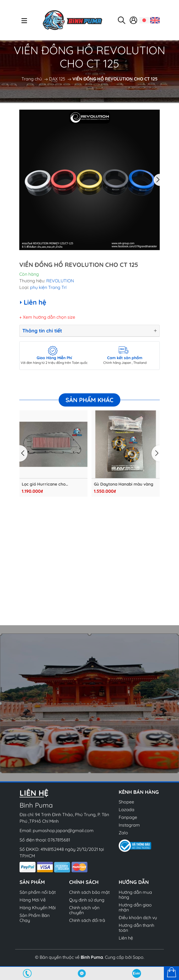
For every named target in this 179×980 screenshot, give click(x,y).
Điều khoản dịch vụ (138, 917)
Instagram (129, 825)
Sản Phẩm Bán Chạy (35, 918)
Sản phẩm (32, 882)
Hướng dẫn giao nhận (135, 907)
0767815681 (59, 840)
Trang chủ (32, 79)
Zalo (123, 833)
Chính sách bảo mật (89, 892)
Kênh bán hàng (139, 792)
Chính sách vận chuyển (84, 910)
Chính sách (84, 882)
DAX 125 (57, 79)
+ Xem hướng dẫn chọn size (47, 317)
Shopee (126, 802)
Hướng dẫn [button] (134, 882)
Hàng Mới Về (33, 900)
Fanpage (128, 817)
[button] (157, 180)
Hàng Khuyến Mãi (38, 908)
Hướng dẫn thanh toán (136, 928)
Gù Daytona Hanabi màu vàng (124, 484)
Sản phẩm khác (89, 400)
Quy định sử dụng (87, 900)
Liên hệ (126, 938)
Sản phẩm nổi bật (38, 892)
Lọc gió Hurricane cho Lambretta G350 (43, 484)
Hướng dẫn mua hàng (135, 895)
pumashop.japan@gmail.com (63, 830)
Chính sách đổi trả (87, 920)
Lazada (127, 810)
